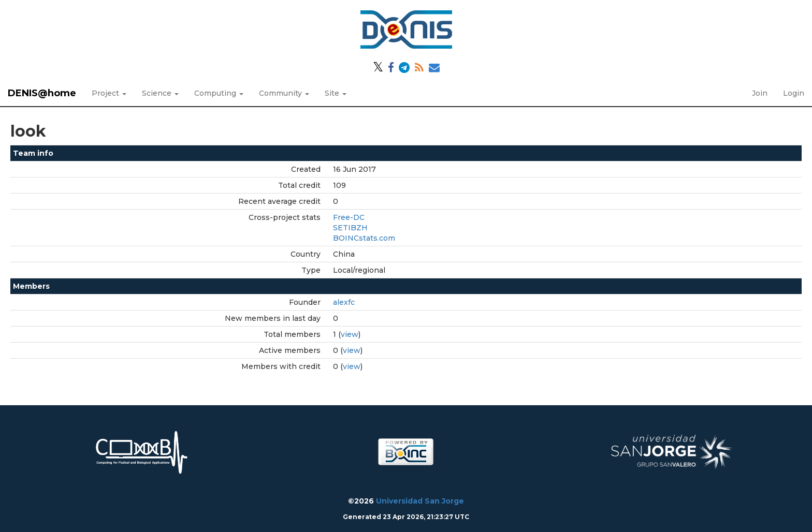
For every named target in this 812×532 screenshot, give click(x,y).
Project (109, 93)
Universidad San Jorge (420, 501)
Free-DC (349, 217)
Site (336, 93)
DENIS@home (42, 93)
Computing (219, 93)
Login (794, 93)
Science (160, 93)
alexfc (344, 302)
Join (760, 93)
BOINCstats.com (364, 238)
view (350, 334)
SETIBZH (350, 228)
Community (284, 93)
